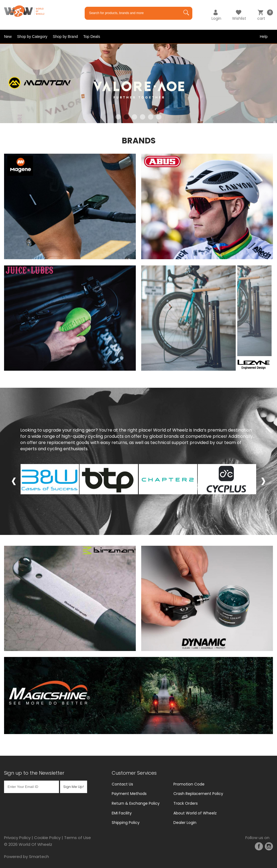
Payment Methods (129, 794)
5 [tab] (151, 117)
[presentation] (14, 480)
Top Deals (92, 37)
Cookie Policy (47, 838)
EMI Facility (122, 813)
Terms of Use (78, 838)
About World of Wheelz (195, 813)
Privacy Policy (17, 838)
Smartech (39, 857)
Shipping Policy (126, 823)
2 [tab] (126, 117)
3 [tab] (134, 117)
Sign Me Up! (74, 787)
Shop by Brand (65, 37)
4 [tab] (143, 117)
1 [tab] (118, 117)
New (8, 37)
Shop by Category (32, 37)
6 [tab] (159, 117)
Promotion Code (189, 784)
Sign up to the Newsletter (34, 773)
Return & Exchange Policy (136, 803)
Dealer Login (185, 823)
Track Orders (186, 803)
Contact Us (122, 784)
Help (264, 37)
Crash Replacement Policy (198, 794)
